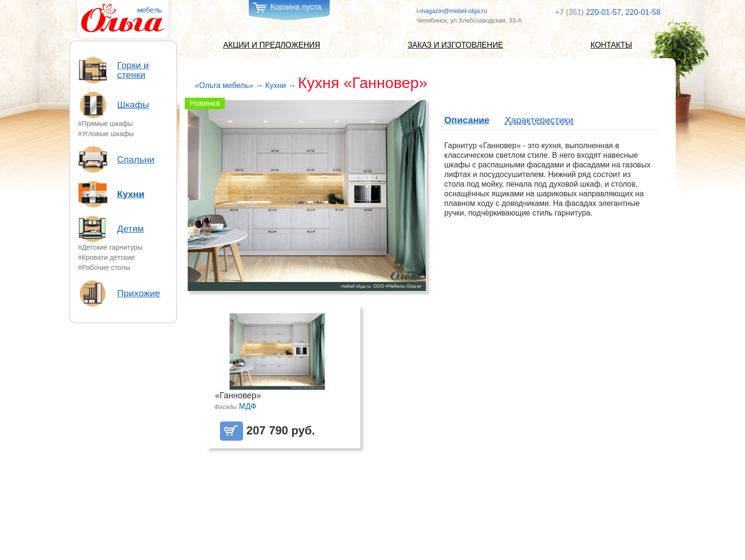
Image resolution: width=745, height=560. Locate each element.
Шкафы (133, 105)
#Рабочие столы (104, 267)
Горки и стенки (133, 70)
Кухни (131, 194)
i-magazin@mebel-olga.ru (452, 11)
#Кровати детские (106, 257)
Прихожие (138, 293)
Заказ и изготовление (455, 45)
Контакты (611, 45)
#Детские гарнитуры (110, 247)
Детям (130, 229)
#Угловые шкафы (106, 134)
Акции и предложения (272, 45)
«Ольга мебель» (224, 85)
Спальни (135, 160)
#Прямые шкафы (106, 124)
